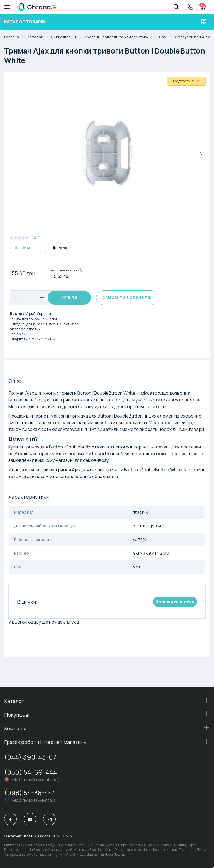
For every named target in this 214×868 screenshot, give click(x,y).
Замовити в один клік (127, 298)
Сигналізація (68, 37)
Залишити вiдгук (175, 602)
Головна (16, 37)
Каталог (39, 37)
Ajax (166, 37)
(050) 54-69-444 (31, 772)
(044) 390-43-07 (30, 757)
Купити (69, 298)
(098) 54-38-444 (30, 793)
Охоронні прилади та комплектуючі (122, 37)
